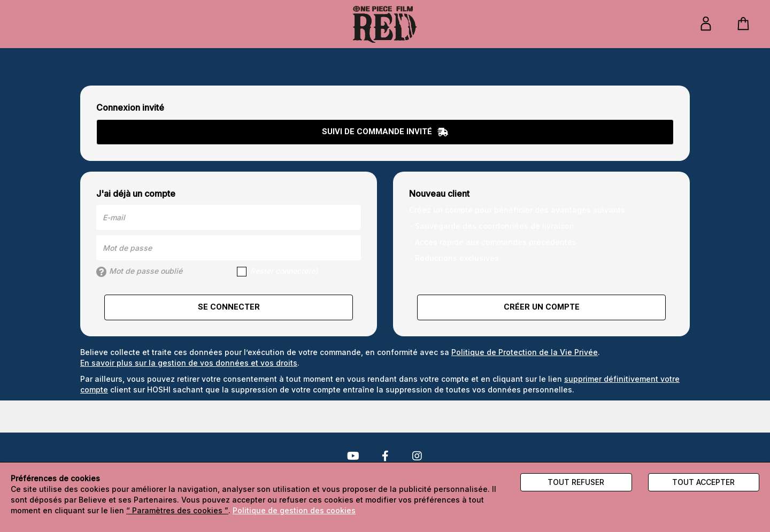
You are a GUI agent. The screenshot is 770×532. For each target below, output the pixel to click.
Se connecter (229, 307)
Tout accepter (703, 482)
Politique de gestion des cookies (294, 510)
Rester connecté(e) (277, 271)
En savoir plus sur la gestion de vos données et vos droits (189, 363)
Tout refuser (576, 482)
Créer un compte (542, 307)
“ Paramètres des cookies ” (177, 510)
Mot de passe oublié (139, 272)
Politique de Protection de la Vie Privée (525, 352)
